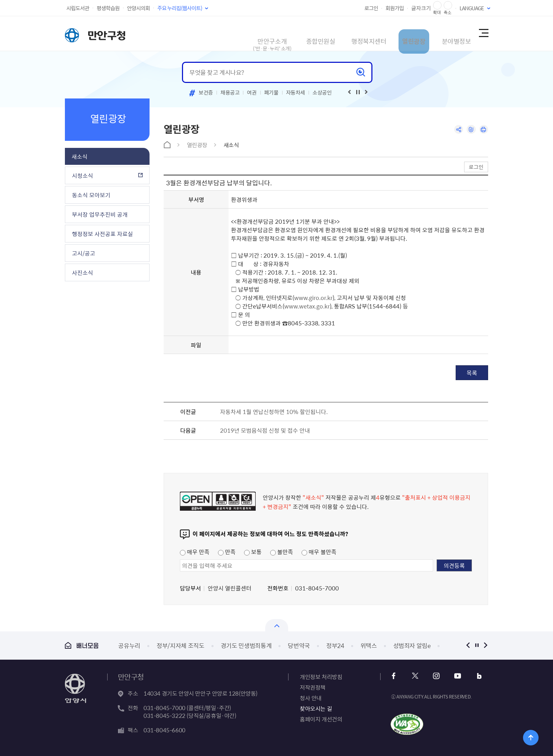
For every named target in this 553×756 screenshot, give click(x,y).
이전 (468, 645)
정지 (477, 645)
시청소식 (83, 175)
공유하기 (455, 130)
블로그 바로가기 (472, 676)
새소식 (80, 156)
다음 (485, 645)
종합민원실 (282, 33)
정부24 (335, 645)
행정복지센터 (338, 33)
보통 (253, 552)
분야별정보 (440, 33)
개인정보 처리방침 (321, 677)
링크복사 (469, 130)
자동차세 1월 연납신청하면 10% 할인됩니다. (274, 412)
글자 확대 (437, 5)
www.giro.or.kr (313, 298)
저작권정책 (313, 687)
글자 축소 (448, 5)
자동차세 (296, 92)
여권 (252, 92)
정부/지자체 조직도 (181, 645)
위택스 (369, 645)
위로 (524, 736)
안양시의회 (138, 8)
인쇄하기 (483, 130)
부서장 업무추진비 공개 (100, 214)
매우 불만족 (319, 552)
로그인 (371, 8)
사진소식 (83, 272)
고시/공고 (84, 253)
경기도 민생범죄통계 (246, 645)
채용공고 (230, 92)
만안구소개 (229, 37)
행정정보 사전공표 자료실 (102, 234)
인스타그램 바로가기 (434, 676)
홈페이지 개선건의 (321, 719)
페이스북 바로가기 (396, 676)
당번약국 (299, 645)
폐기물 (271, 92)
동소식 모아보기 (91, 195)
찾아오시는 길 (316, 708)
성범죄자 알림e (412, 645)
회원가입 (395, 8)
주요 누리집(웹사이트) (180, 8)
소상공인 (322, 92)
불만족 (282, 552)
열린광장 (390, 33)
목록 (472, 373)
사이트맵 (483, 34)
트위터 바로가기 (415, 676)
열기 (277, 625)
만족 (227, 552)
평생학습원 (108, 8)
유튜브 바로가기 (453, 676)
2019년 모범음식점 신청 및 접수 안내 (265, 430)
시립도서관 (78, 8)
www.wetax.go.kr (307, 306)
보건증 (206, 92)
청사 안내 (311, 698)
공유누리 (129, 645)
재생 (358, 92)
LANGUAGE (472, 8)
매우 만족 (195, 552)
